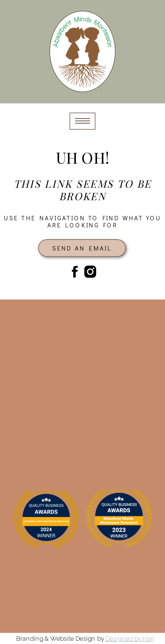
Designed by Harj (130, 638)
